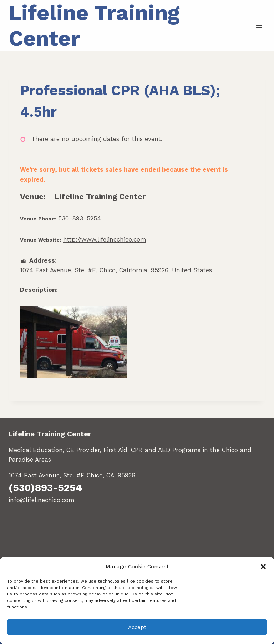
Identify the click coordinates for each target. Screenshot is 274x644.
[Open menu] (259, 26)
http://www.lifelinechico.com (105, 239)
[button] (263, 567)
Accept (137, 627)
